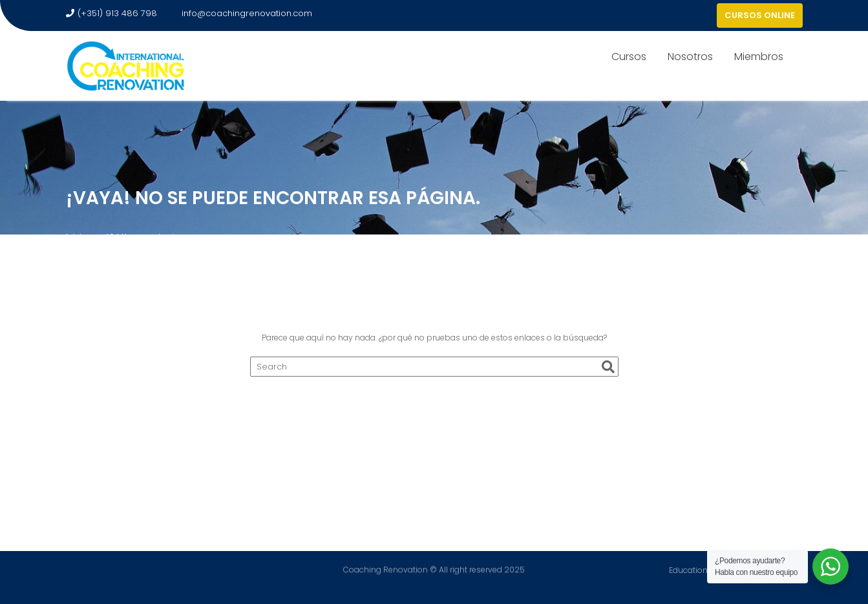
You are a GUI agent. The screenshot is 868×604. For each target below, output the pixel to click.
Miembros (759, 57)
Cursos (629, 57)
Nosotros (690, 57)
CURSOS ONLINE (760, 15)
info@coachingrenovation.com (241, 13)
